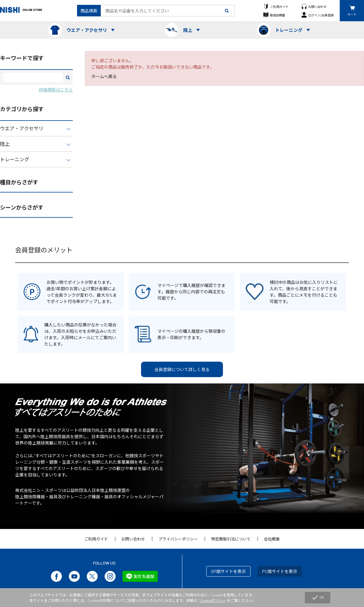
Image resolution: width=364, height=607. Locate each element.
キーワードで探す (22, 58)
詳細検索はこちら (56, 90)
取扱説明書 (278, 15)
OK (318, 598)
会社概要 (272, 539)
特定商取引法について (231, 539)
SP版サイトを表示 (228, 571)
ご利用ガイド (279, 7)
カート (352, 14)
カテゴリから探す (22, 109)
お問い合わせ (317, 7)
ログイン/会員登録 (321, 15)
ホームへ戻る (104, 76)
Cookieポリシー (213, 600)
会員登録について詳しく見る (182, 369)
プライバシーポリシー (178, 539)
